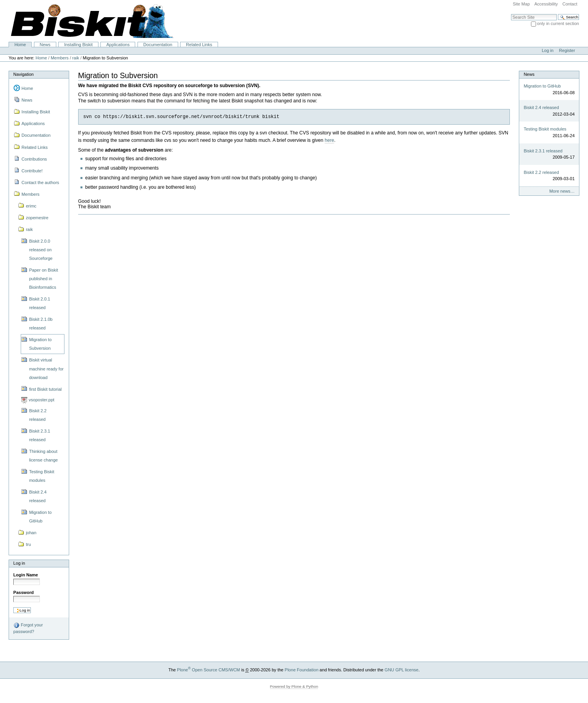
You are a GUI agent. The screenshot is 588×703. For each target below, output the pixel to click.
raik (76, 58)
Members (60, 58)
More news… (562, 191)
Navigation (23, 74)
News (45, 45)
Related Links (199, 45)
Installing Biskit (78, 45)
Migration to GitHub (542, 86)
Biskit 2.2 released (541, 172)
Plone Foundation (302, 670)
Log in (548, 50)
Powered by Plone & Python (294, 686)
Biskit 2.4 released (541, 107)
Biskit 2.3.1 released (543, 151)
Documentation (158, 45)
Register (567, 50)
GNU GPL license (401, 670)
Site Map (521, 4)
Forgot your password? (28, 628)
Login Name (26, 575)
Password (23, 592)
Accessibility (546, 4)
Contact (570, 4)
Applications (118, 45)
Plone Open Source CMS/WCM (208, 670)
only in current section (558, 23)
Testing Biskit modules (545, 129)
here (329, 140)
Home (20, 45)
